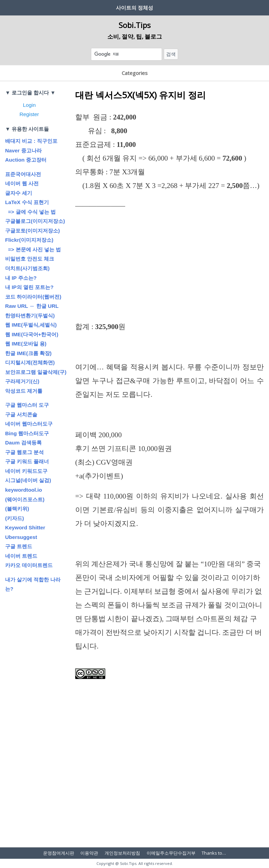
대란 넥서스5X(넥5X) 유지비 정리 (140, 95)
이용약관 (89, 853)
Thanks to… (214, 853)
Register (29, 114)
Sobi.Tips (135, 25)
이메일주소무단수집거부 (171, 853)
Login (29, 105)
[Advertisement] (170, 269)
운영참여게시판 (59, 853)
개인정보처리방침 (122, 853)
